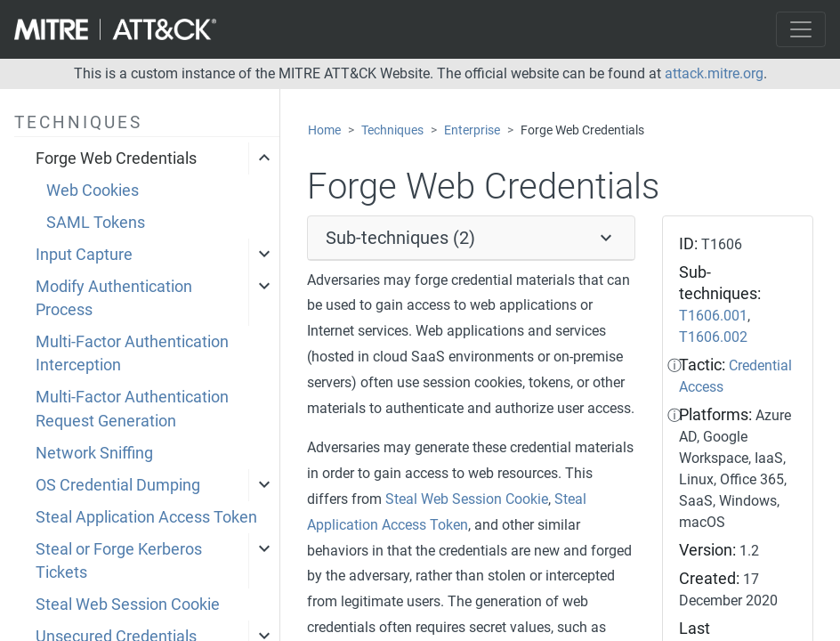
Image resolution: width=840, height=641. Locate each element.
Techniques (392, 130)
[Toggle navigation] (801, 29)
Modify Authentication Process (114, 298)
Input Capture (84, 255)
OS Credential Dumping (118, 485)
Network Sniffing (94, 453)
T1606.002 (713, 337)
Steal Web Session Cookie (128, 604)
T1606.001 (713, 316)
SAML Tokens (96, 223)
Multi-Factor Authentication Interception (132, 353)
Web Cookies (93, 191)
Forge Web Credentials (116, 158)
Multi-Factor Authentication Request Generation (132, 409)
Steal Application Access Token (146, 517)
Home (324, 130)
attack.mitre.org (714, 73)
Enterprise (472, 130)
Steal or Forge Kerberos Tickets (119, 561)
